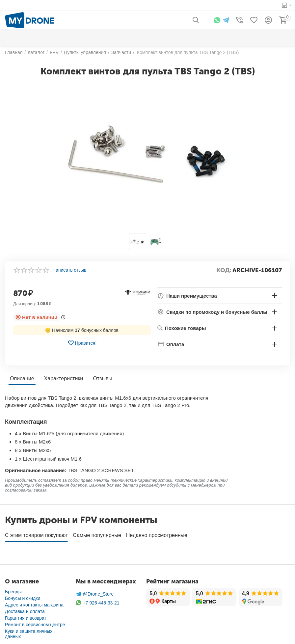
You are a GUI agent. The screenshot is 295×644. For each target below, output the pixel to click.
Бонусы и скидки (23, 596)
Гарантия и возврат (26, 616)
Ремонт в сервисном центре (35, 622)
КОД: (224, 270)
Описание (22, 378)
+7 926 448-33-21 (98, 600)
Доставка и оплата (25, 609)
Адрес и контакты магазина (34, 603)
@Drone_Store (95, 592)
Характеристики (64, 378)
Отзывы (103, 378)
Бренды (13, 589)
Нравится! (82, 343)
